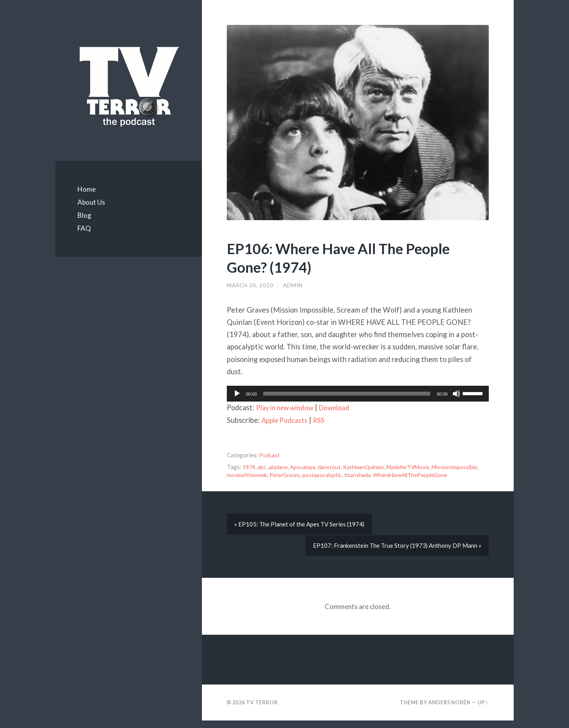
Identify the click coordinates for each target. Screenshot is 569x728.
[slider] (347, 394)
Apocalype (308, 467)
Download (340, 407)
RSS (322, 420)
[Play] (237, 394)
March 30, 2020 (251, 285)
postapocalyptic (384, 475)
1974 (250, 467)
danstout (336, 467)
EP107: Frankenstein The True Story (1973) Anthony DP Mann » (396, 553)
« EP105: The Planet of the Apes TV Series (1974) (301, 532)
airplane (281, 467)
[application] (358, 394)
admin (294, 285)
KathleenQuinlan (373, 467)
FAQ (84, 228)
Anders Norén (449, 710)
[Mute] (456, 394)
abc (264, 467)
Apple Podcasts (286, 420)
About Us (91, 202)
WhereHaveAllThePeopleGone (268, 483)
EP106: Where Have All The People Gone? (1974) (348, 257)
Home (87, 189)
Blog (84, 215)
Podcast (270, 455)
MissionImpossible (252, 475)
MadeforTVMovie (422, 467)
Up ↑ (483, 710)
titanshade (422, 475)
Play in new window (287, 407)
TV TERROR (262, 710)
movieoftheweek (302, 475)
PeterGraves (344, 475)
